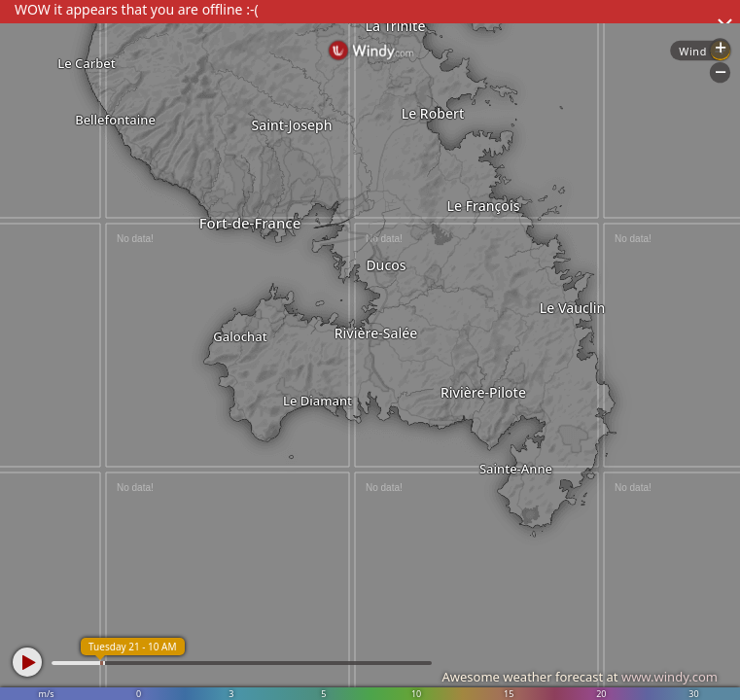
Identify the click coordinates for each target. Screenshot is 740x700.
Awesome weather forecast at (580, 677)
